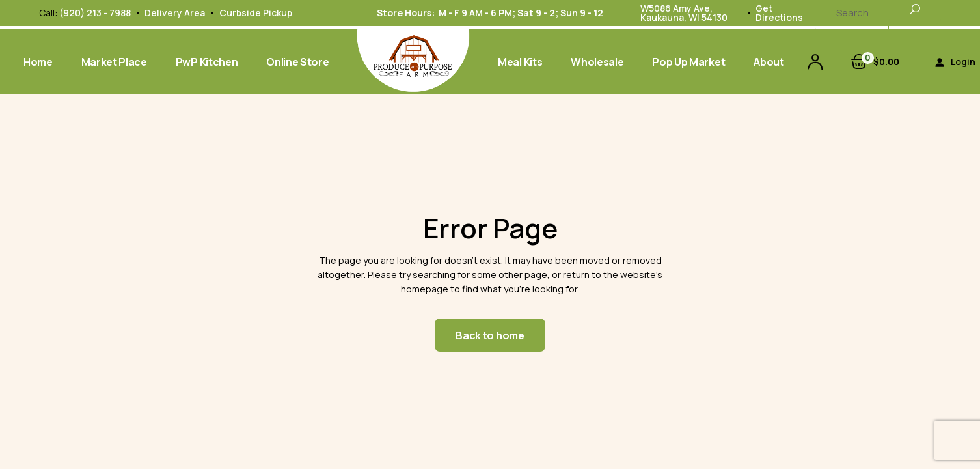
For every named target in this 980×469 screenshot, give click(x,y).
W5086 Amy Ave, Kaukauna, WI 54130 (684, 13)
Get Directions (779, 13)
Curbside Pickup (256, 13)
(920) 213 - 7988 (95, 13)
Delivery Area (175, 13)
